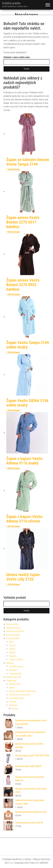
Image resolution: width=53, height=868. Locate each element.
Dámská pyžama (13, 628)
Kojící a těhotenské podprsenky (22, 691)
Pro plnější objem (16, 698)
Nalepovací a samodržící (19, 695)
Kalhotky (10, 663)
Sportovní (13, 705)
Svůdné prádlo (11, 3)
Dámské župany (13, 635)
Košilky (12, 649)
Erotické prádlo (13, 638)
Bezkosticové (15, 684)
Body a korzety (13, 624)
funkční (15, 709)
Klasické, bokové (16, 666)
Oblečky (12, 652)
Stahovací (13, 670)
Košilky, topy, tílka (14, 677)
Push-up (13, 702)
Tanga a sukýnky (16, 659)
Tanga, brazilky (15, 674)
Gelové (12, 688)
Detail (17, 170)
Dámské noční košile (15, 631)
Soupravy (13, 656)
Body (11, 642)
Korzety (12, 645)
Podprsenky (11, 681)
